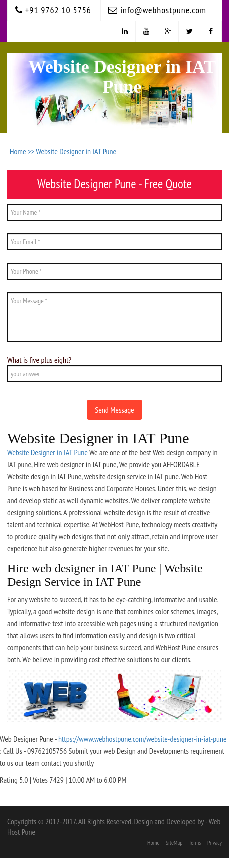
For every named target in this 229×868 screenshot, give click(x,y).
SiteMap (174, 842)
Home (153, 842)
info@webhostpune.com (157, 10)
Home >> (23, 151)
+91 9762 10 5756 (53, 10)
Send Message (114, 410)
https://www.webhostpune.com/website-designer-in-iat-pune (142, 739)
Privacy (214, 842)
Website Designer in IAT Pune (76, 151)
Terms (195, 842)
